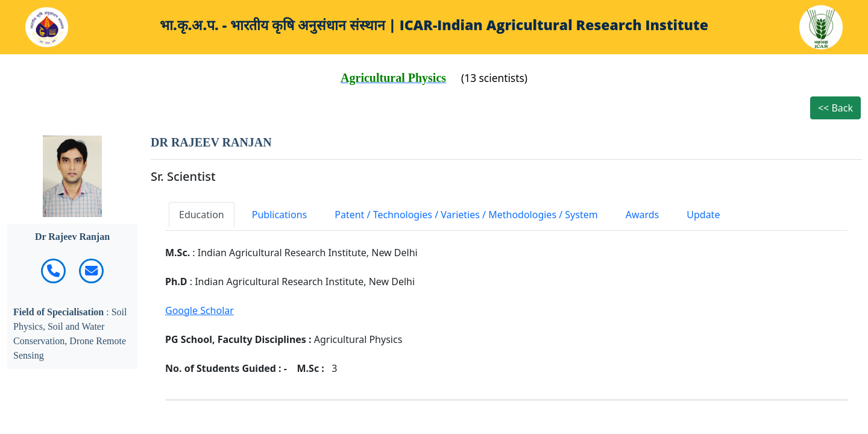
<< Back (835, 108)
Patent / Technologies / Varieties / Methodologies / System (466, 215)
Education (202, 215)
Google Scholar (200, 310)
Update (703, 215)
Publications (279, 215)
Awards (643, 215)
